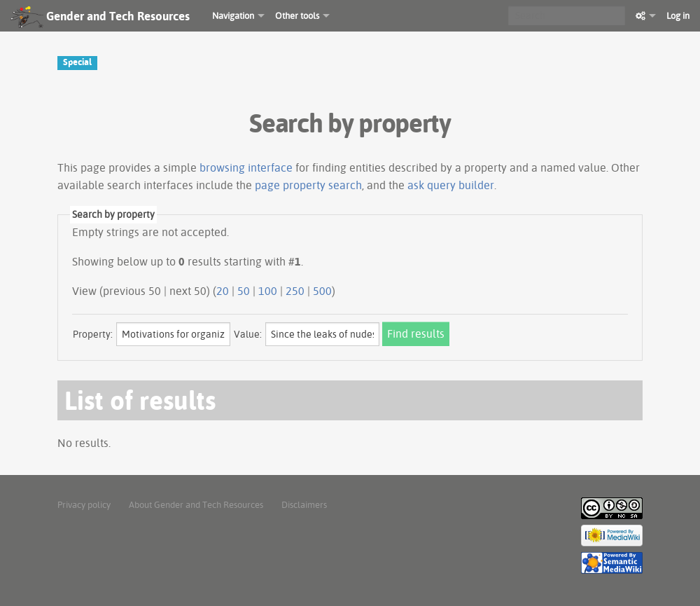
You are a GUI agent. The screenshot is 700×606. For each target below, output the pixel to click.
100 (268, 291)
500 (322, 291)
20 (223, 291)
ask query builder (451, 185)
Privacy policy (84, 504)
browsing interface (246, 167)
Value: (248, 334)
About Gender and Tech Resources (196, 504)
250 (295, 291)
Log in (678, 15)
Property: (93, 334)
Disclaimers (304, 504)
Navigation (233, 15)
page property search (308, 185)
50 (244, 291)
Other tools (297, 15)
